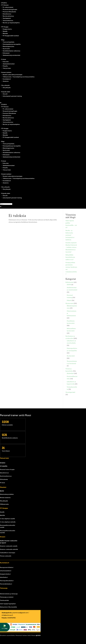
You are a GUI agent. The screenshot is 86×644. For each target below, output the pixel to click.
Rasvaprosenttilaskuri (7, 567)
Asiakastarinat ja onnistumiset (11, 55)
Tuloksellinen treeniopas (8, 553)
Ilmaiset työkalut (6, 72)
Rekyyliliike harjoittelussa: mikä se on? (70, 257)
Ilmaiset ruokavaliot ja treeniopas (12, 75)
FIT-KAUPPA (4, 466)
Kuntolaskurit (7, 79)
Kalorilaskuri (4, 577)
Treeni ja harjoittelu (9, 42)
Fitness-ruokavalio (6, 556)
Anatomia (6, 81)
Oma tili (5, 94)
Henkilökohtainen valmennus (11, 51)
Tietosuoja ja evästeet (7, 597)
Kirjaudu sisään (6, 92)
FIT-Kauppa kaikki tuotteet (11, 36)
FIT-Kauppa (5, 27)
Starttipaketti (7, 18)
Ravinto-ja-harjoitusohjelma (11, 23)
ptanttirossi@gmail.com (20, 613)
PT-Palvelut (5, 5)
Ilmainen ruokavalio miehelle (9, 549)
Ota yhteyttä (7, 88)
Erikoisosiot (6, 53)
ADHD (69, 285)
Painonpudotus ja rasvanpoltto (12, 44)
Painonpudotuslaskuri (7, 581)
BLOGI (2, 491)
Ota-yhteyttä (5, 85)
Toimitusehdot (4, 600)
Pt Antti (4, 59)
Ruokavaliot (71, 356)
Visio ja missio (7, 68)
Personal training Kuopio (10, 9)
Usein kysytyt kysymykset (8, 604)
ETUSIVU (4, 3)
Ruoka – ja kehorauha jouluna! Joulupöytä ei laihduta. (70, 235)
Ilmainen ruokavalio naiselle (9, 546)
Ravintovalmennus (8, 16)
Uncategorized (70, 392)
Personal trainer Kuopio (7, 469)
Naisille (2, 512)
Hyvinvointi (6, 49)
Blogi (3, 40)
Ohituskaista (4, 479)
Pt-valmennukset (8, 7)
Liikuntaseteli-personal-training (12, 96)
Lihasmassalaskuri (6, 571)
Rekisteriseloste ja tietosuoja (9, 594)
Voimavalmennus (8, 20)
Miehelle (5, 33)
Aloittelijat (70, 373)
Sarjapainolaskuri (5, 574)
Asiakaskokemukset (9, 64)
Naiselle (5, 31)
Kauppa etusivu (7, 29)
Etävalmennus (7, 14)
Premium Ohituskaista (9, 12)
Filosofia (5, 66)
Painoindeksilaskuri (6, 584)
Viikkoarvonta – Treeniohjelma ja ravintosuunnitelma (19, 77)
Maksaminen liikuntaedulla (8, 607)
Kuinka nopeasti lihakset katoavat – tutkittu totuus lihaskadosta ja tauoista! (71, 247)
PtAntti (69, 300)
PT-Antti (2, 483)
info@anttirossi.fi (7, 615)
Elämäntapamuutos (8, 46)
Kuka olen (6, 62)
